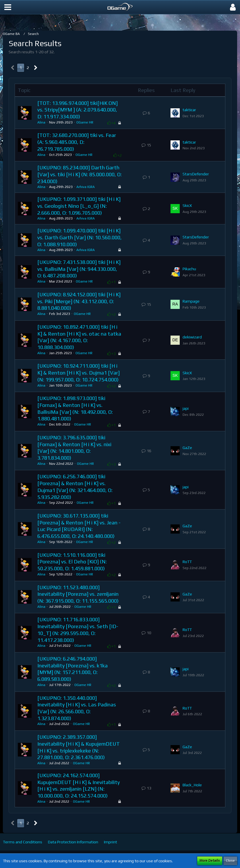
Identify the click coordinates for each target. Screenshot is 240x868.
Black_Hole (192, 785)
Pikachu (189, 269)
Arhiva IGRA (86, 187)
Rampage (191, 301)
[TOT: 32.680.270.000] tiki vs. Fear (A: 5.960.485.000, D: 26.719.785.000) (77, 142)
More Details (210, 861)
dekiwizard (192, 337)
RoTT (187, 562)
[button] (8, 7)
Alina (41, 122)
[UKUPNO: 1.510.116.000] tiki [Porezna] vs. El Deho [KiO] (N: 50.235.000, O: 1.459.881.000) (72, 562)
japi (186, 408)
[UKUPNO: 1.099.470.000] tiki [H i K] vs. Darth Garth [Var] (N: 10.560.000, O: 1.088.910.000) (80, 237)
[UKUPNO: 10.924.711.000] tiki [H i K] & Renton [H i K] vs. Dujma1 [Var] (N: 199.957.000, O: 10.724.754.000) (79, 373)
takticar (189, 110)
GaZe (187, 448)
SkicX (187, 205)
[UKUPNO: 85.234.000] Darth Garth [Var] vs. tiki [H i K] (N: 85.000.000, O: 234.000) (80, 174)
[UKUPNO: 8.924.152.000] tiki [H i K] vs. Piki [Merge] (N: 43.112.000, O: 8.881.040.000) (79, 301)
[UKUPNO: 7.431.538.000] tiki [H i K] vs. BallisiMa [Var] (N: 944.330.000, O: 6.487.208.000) (79, 269)
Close (230, 861)
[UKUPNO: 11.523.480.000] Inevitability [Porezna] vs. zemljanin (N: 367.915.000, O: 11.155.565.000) (78, 594)
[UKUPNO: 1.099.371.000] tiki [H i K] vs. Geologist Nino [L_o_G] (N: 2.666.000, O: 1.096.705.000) (79, 206)
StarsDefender (196, 174)
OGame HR (85, 122)
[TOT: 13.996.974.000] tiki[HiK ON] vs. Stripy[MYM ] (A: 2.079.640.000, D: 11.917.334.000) (78, 110)
